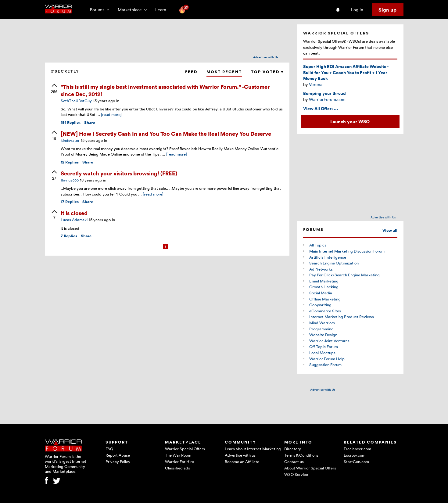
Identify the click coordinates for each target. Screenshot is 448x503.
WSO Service (296, 474)
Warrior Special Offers (185, 449)
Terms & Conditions (301, 455)
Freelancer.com (357, 449)
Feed (191, 72)
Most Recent (224, 72)
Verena (316, 84)
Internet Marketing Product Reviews (342, 317)
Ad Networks (321, 269)
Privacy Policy (118, 462)
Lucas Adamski (74, 220)
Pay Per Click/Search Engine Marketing (344, 275)
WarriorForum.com (327, 99)
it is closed (74, 213)
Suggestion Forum (325, 365)
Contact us (294, 462)
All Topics (318, 245)
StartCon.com (356, 462)
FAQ (109, 449)
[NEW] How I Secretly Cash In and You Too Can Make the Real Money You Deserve (166, 133)
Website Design (323, 335)
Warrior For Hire (179, 462)
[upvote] (54, 89)
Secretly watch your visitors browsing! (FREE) (119, 173)
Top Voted (267, 72)
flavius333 (70, 180)
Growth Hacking (324, 287)
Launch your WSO (350, 121)
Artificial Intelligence (328, 257)
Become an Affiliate (242, 462)
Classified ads (177, 468)
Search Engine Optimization (334, 263)
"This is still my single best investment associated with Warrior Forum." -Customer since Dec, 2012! (165, 90)
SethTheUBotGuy (76, 101)
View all (390, 230)
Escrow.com (355, 455)
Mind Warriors (322, 323)
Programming (321, 329)
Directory (293, 449)
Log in (357, 10)
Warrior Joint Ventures (329, 341)
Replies (71, 122)
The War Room (178, 455)
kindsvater (70, 140)
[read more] (111, 114)
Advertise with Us (266, 57)
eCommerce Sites (325, 311)
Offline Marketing (325, 299)
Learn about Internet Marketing (253, 449)
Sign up (387, 10)
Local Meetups (322, 353)
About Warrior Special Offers (310, 468)
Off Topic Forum (324, 347)
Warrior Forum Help (327, 359)
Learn (163, 10)
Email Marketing (324, 281)
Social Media (321, 293)
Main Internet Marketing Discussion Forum (347, 251)
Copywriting (320, 305)
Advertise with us (240, 455)
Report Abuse (118, 455)
